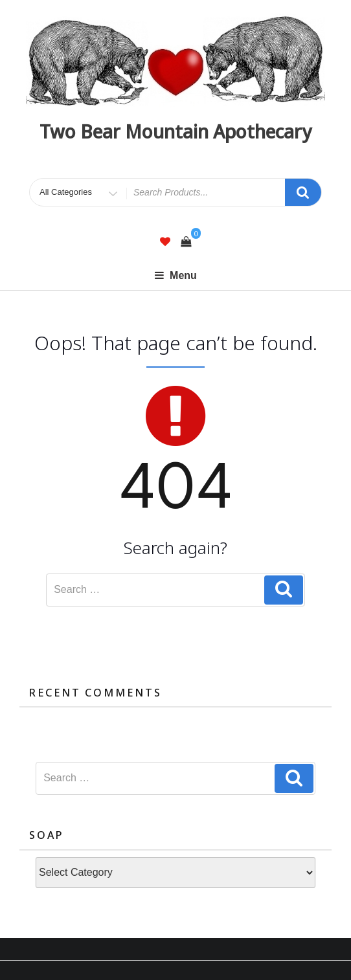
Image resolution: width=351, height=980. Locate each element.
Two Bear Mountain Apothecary (175, 131)
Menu (175, 275)
